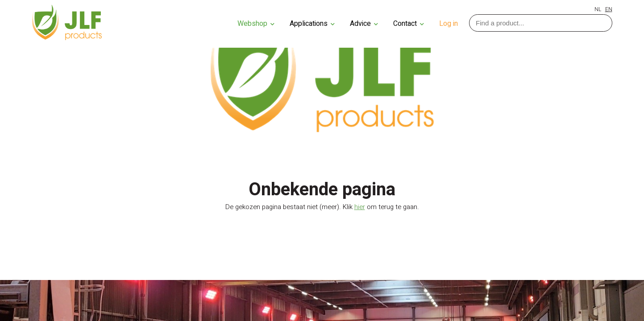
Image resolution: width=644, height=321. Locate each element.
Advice (364, 24)
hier (360, 207)
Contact (409, 24)
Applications (312, 24)
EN (609, 9)
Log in (449, 24)
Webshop (256, 24)
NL (598, 9)
